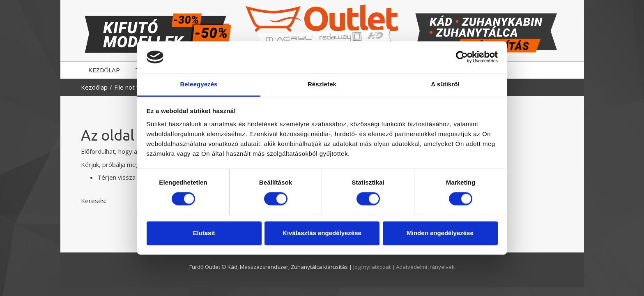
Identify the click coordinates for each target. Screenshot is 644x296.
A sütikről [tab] (445, 84)
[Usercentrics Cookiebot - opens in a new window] (462, 57)
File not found (133, 87)
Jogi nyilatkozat (373, 267)
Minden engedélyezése (440, 233)
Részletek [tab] (322, 84)
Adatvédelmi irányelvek (425, 267)
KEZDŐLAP (104, 70)
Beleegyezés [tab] (199, 84)
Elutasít (204, 233)
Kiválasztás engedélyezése (322, 233)
